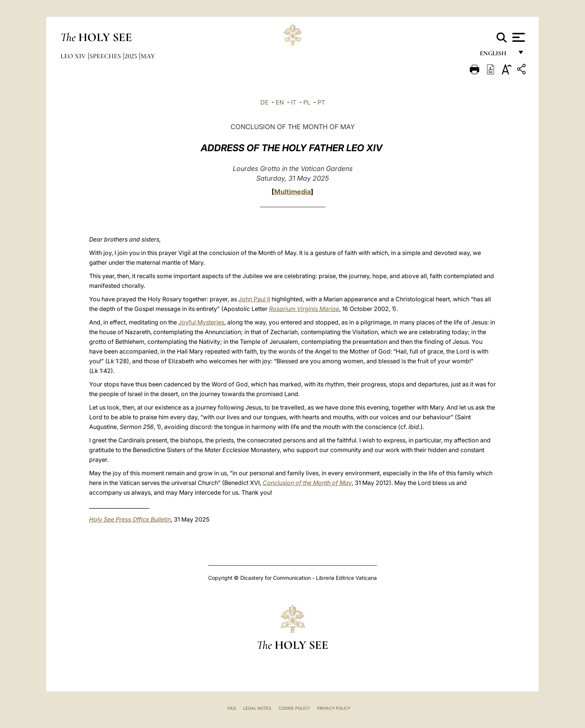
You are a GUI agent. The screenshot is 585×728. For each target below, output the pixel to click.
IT (294, 102)
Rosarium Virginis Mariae (304, 309)
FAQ (232, 708)
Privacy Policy (334, 708)
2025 (132, 56)
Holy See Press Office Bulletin (130, 519)
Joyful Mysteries (201, 322)
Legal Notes (257, 708)
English (496, 55)
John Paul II (254, 299)
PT (321, 102)
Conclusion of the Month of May (307, 483)
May (148, 56)
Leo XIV (74, 56)
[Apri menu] (518, 37)
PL (307, 102)
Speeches (106, 56)
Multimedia (292, 192)
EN (280, 102)
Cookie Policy (294, 708)
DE (265, 102)
